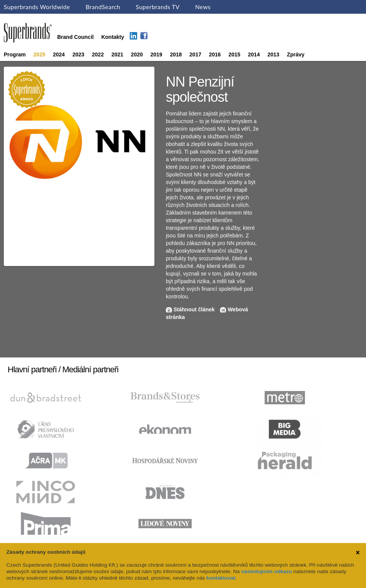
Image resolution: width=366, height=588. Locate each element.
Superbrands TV (158, 7)
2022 (98, 54)
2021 (117, 54)
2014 (254, 54)
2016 (215, 54)
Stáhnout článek (194, 309)
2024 (59, 54)
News (203, 7)
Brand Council (75, 37)
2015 (234, 54)
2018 (176, 54)
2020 (137, 54)
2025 (39, 54)
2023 (78, 54)
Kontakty (113, 37)
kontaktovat (221, 578)
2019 (157, 54)
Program (15, 54)
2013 (273, 54)
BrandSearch (103, 7)
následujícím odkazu (267, 571)
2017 (195, 54)
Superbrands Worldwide (37, 7)
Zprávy (296, 54)
